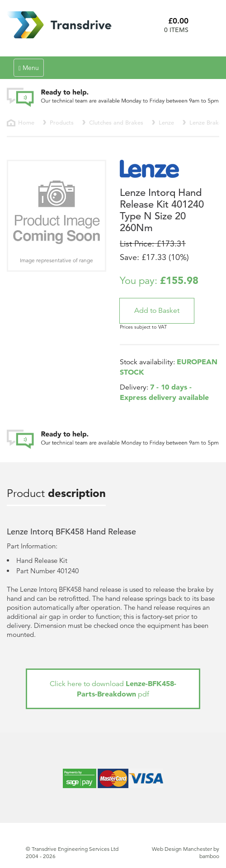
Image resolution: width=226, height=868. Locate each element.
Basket (207, 25)
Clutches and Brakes (116, 123)
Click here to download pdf (113, 689)
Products (62, 123)
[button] (157, 311)
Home (26, 123)
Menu (31, 70)
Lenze (166, 123)
